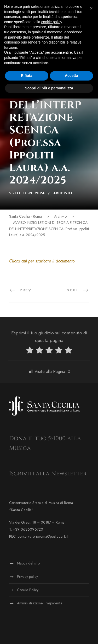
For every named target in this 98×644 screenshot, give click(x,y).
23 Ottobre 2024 (27, 193)
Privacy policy (27, 577)
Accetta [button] (71, 76)
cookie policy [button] (52, 22)
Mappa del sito (28, 563)
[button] (91, 8)
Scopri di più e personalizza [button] (49, 88)
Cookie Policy (28, 590)
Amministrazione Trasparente (40, 603)
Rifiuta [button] (27, 76)
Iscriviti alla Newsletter (48, 474)
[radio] (30, 351)
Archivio (63, 193)
